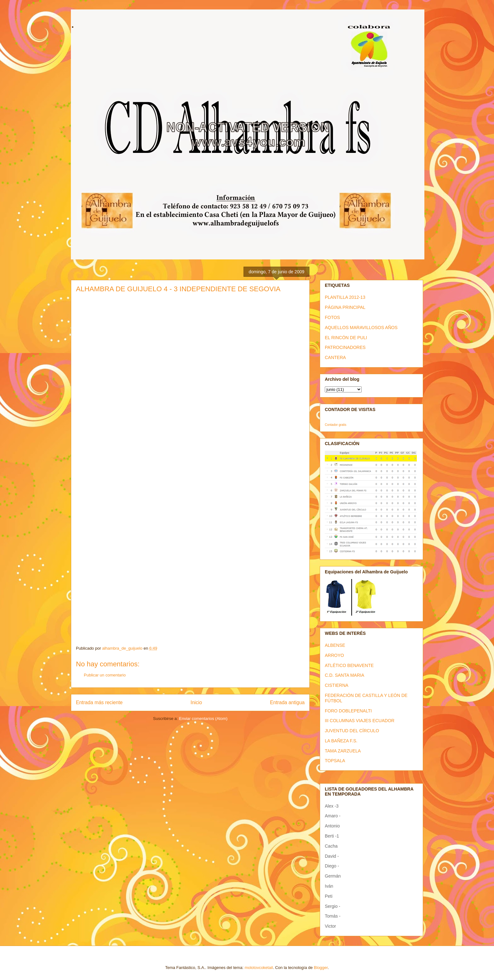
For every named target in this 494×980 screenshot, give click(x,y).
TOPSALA (335, 761)
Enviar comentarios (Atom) (203, 719)
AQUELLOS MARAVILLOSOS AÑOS (361, 328)
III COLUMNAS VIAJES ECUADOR (360, 721)
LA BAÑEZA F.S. (341, 741)
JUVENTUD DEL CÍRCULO (352, 731)
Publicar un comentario (105, 675)
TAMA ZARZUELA (343, 751)
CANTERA (335, 357)
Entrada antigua (287, 702)
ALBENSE (335, 645)
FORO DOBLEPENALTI (348, 711)
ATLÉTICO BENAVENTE (349, 665)
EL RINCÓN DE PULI (346, 338)
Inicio (196, 702)
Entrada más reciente (99, 702)
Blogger (321, 968)
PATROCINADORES (345, 347)
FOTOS (332, 317)
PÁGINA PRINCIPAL (345, 307)
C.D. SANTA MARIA (345, 675)
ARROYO (334, 655)
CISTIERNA (337, 685)
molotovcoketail (259, 968)
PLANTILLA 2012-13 (345, 297)
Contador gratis (336, 425)
